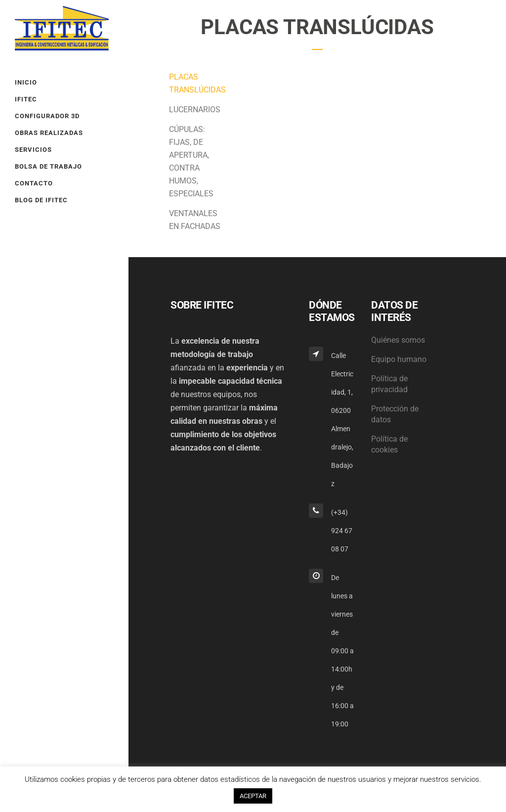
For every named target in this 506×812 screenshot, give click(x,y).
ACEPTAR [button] (253, 796)
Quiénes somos (398, 340)
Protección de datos (395, 414)
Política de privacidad (389, 384)
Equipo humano (399, 359)
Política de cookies (389, 444)
